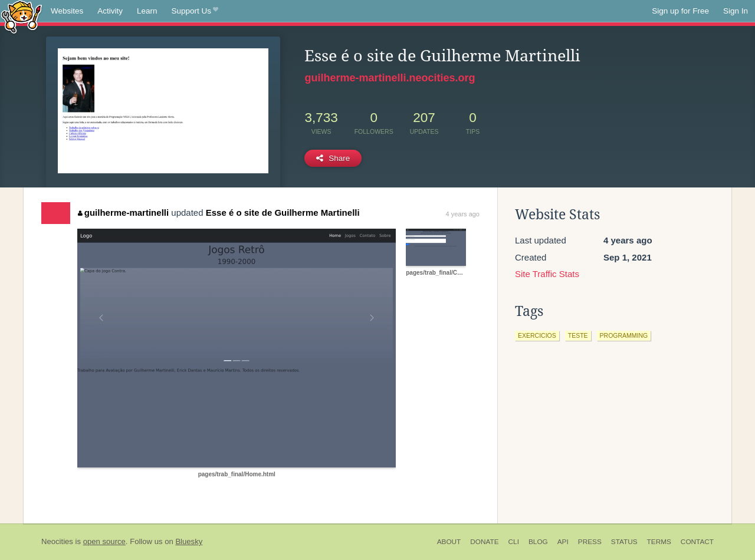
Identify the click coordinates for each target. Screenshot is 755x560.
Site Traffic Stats (547, 274)
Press (590, 542)
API (563, 542)
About (449, 542)
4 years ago (463, 214)
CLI (514, 542)
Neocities (57, 541)
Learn (147, 11)
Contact (697, 542)
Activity (110, 11)
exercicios (537, 335)
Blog (538, 542)
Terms (659, 542)
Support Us (195, 11)
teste (578, 335)
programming (624, 335)
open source (104, 541)
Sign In (736, 11)
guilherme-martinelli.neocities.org (390, 78)
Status (624, 542)
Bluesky (189, 541)
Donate (484, 542)
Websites (67, 11)
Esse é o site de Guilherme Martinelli (283, 213)
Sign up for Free (680, 11)
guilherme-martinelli (123, 213)
